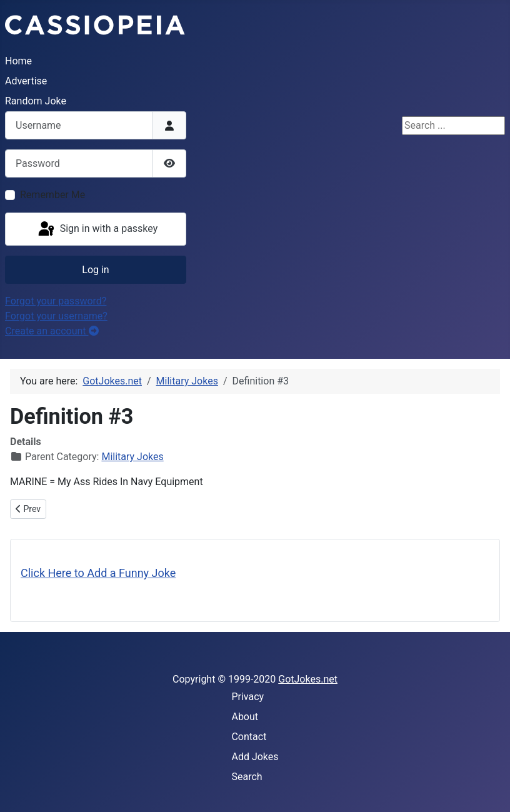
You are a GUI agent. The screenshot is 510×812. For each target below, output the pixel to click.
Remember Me (52, 195)
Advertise (26, 81)
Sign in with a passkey (97, 229)
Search (247, 777)
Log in (95, 270)
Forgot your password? (56, 301)
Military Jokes (132, 457)
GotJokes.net (308, 679)
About (245, 717)
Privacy (247, 697)
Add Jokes (255, 757)
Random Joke (36, 101)
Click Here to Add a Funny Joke (98, 573)
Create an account (52, 331)
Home (18, 61)
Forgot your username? (56, 316)
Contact (249, 737)
